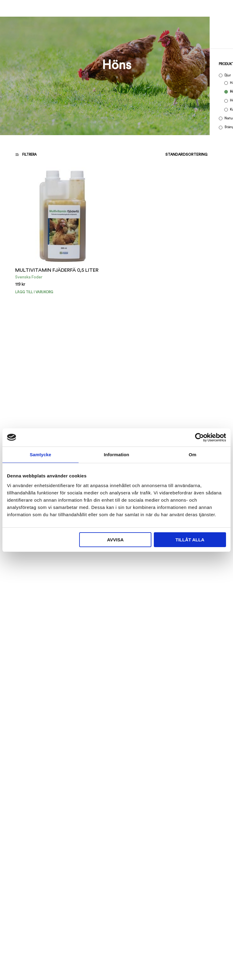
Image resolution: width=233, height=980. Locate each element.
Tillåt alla (190, 540)
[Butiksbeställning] (171, 155)
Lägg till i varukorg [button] (34, 292)
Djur (228, 75)
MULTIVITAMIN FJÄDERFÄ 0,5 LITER (57, 270)
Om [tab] (192, 455)
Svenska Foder (29, 277)
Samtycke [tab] (41, 455)
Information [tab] (116, 455)
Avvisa (115, 540)
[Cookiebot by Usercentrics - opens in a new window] (199, 437)
